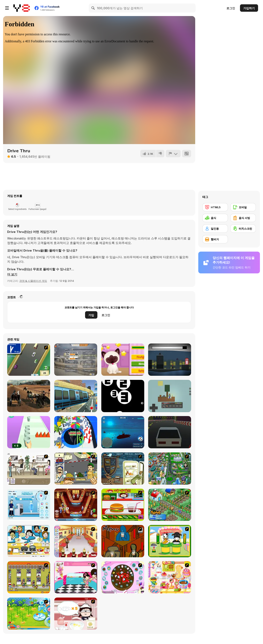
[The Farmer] (170, 505)
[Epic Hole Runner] (76, 432)
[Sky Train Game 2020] (76, 396)
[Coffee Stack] (29, 432)
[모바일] (243, 207)
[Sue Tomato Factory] (29, 614)
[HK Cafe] (29, 541)
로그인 (231, 8)
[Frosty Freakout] (29, 505)
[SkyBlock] (170, 396)
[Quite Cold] (170, 360)
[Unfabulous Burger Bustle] (76, 541)
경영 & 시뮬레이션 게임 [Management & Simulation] (33, 281)
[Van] (29, 360)
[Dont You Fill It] (123, 396)
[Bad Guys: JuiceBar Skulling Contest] (123, 541)
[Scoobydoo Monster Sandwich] (123, 469)
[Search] (93, 8)
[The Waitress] (29, 469)
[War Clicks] (76, 360)
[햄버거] (215, 239)
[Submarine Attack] (123, 432)
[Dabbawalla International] (170, 469)
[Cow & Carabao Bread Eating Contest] (170, 541)
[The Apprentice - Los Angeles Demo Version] (76, 505)
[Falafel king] (76, 469)
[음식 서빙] (243, 218)
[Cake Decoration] (123, 577)
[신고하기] (173, 154)
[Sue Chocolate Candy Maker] (170, 577)
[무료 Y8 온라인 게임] (22, 8)
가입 (91, 315)
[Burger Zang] (123, 505)
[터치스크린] (243, 229)
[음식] (215, 218)
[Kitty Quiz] (123, 360)
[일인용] (215, 229)
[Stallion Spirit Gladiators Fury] (29, 396)
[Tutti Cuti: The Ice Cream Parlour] (76, 577)
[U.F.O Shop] (29, 577)
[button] (12, 274)
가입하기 (249, 8)
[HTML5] (215, 207)
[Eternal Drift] (170, 432)
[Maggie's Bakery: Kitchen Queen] (76, 614)
